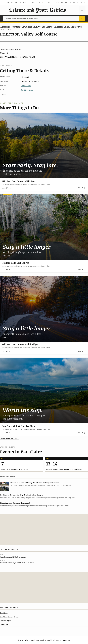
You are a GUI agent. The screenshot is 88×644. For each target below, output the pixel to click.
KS (62, 2)
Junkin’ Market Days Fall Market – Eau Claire (17, 563)
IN (55, 2)
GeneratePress (64, 640)
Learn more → (8, 188)
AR (16, 2)
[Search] (82, 19)
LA (70, 2)
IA (58, 2)
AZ (12, 2)
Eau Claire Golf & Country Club (18, 426)
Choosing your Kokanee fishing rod (15, 503)
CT (29, 2)
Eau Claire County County (10, 617)
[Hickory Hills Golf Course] (44, 227)
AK (8, 2)
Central (16, 27)
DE (33, 2)
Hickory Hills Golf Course (15, 263)
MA (82, 2)
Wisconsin (5, 27)
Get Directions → (28, 90)
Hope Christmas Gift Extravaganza (13, 557)
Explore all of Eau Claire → (10, 439)
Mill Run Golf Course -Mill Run (19, 181)
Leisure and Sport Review (37, 10)
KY (66, 2)
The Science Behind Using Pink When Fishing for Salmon (35, 483)
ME (74, 2)
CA (20, 2)
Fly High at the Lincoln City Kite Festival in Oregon (21, 495)
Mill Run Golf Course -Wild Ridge (20, 344)
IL (51, 2)
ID (48, 2)
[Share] (82, 188)
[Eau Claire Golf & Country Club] (44, 390)
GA (40, 2)
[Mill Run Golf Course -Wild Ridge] (44, 309)
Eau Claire (47, 27)
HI (44, 2)
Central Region (6, 621)
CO (25, 2)
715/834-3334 (26, 85)
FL (37, 2)
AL (4, 2)
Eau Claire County (31, 27)
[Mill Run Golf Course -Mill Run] (44, 146)
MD (78, 2)
